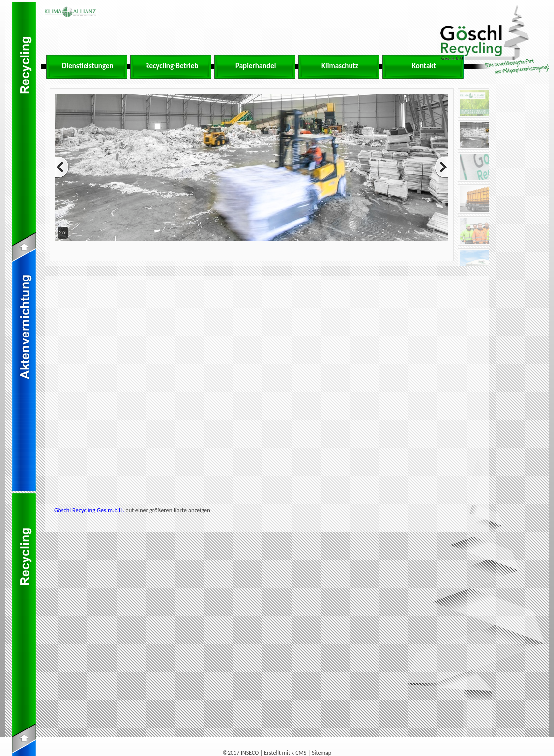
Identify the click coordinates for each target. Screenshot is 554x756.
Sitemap (321, 753)
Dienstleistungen (87, 66)
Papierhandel (256, 66)
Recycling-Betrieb (172, 66)
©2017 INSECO (241, 753)
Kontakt (424, 66)
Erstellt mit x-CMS (285, 753)
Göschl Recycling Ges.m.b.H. (89, 510)
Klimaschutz (340, 66)
